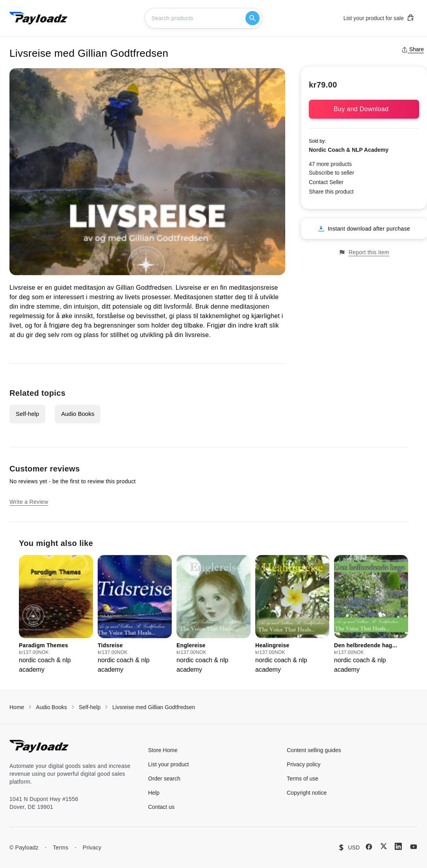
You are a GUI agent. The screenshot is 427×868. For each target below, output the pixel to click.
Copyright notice (307, 793)
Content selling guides (314, 750)
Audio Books (78, 414)
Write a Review (29, 502)
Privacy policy (304, 764)
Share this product (331, 192)
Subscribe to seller (331, 173)
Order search (164, 779)
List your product (169, 764)
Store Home (163, 750)
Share (413, 49)
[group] (56, 615)
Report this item (364, 252)
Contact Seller (326, 182)
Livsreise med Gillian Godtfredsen (154, 707)
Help (154, 793)
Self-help (27, 414)
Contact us (161, 807)
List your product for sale (379, 18)
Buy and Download (364, 109)
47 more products (330, 164)
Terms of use (303, 779)
